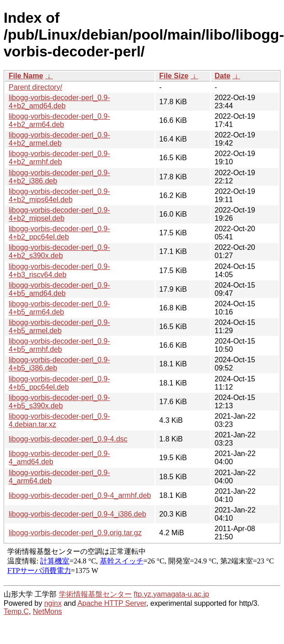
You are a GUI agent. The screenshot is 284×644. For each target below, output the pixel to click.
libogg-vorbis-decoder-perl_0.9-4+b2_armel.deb (59, 139)
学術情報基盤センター (95, 594)
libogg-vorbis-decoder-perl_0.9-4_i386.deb (77, 514)
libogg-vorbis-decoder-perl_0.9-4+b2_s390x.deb (59, 251)
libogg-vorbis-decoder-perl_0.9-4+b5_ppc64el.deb (59, 383)
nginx (53, 603)
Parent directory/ (35, 87)
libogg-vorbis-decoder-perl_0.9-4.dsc (68, 439)
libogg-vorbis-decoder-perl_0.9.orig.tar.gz (75, 533)
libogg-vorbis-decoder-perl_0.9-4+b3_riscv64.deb (59, 271)
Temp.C (16, 611)
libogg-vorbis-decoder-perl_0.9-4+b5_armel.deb (59, 327)
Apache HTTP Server (112, 603)
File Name (26, 76)
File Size (174, 76)
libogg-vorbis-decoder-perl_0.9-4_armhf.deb (80, 495)
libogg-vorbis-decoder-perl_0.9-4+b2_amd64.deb (59, 102)
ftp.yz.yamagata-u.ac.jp (171, 594)
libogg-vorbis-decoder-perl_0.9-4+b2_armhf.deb (59, 158)
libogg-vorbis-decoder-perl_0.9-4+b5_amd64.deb (59, 289)
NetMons (47, 611)
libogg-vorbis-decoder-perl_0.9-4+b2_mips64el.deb (59, 195)
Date (223, 76)
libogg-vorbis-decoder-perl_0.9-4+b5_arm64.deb (59, 308)
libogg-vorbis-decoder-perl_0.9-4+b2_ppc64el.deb (59, 233)
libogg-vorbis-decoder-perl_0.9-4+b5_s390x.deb (59, 402)
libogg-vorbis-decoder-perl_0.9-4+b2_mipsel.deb (59, 214)
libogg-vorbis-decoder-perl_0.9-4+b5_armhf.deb (59, 345)
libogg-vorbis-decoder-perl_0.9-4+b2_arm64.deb (59, 120)
